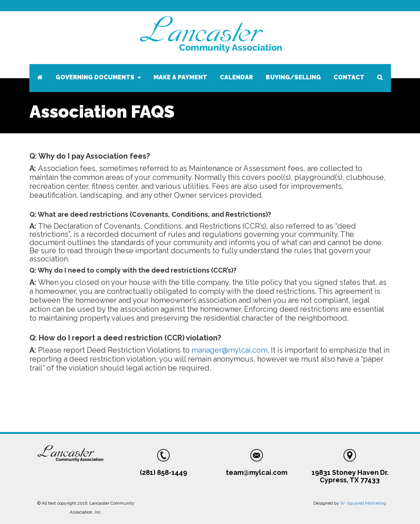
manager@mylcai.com (230, 350)
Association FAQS (102, 112)
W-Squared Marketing (363, 503)
